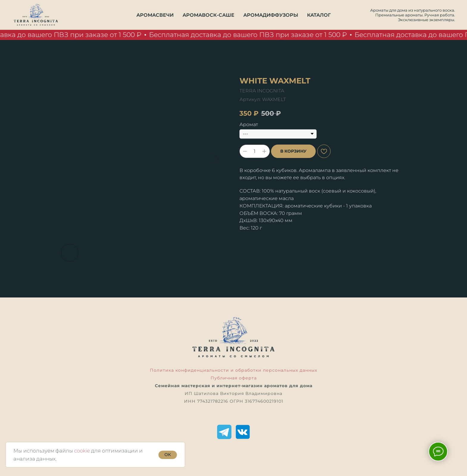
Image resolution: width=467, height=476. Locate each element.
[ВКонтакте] (243, 432)
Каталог (319, 15)
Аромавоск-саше (208, 15)
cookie (82, 451)
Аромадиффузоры (271, 15)
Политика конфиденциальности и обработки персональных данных (233, 370)
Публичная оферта (234, 378)
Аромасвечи (155, 15)
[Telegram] (224, 432)
